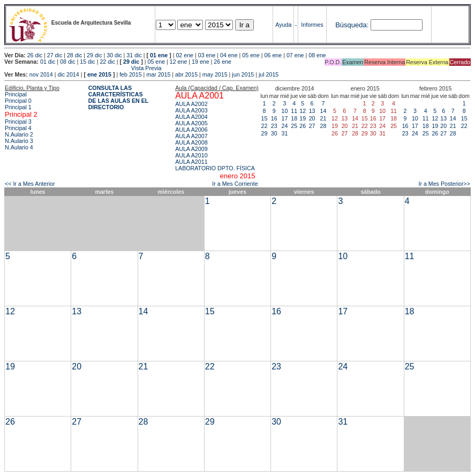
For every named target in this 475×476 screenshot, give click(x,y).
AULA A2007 (191, 136)
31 (285, 133)
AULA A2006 (191, 130)
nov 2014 (41, 74)
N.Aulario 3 (19, 141)
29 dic (94, 55)
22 (265, 126)
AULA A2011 (191, 162)
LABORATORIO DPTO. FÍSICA (215, 168)
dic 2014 (68, 74)
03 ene (207, 55)
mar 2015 (158, 74)
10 (285, 111)
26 (303, 126)
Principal (16, 94)
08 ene (317, 55)
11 (294, 111)
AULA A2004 (191, 117)
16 (274, 118)
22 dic (107, 62)
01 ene (159, 55)
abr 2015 (186, 74)
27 (312, 126)
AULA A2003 (191, 110)
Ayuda (283, 25)
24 (285, 126)
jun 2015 (243, 74)
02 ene (184, 55)
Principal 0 (18, 101)
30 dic (114, 55)
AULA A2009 (191, 149)
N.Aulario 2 (19, 134)
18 (294, 118)
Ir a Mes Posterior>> (444, 184)
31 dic (134, 55)
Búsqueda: (352, 25)
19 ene (201, 62)
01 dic (48, 62)
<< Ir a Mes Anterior (30, 184)
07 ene (295, 55)
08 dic (67, 62)
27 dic (55, 55)
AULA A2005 (191, 123)
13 (312, 111)
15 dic (87, 62)
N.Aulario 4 (19, 147)
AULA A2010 (191, 155)
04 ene (229, 55)
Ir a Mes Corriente (235, 184)
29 (265, 133)
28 (323, 126)
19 (303, 118)
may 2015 (215, 74)
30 (274, 133)
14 (323, 111)
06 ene (273, 55)
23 (274, 126)
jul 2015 (269, 74)
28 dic (74, 55)
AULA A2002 (191, 104)
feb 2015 (130, 74)
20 (312, 118)
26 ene (223, 62)
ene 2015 (99, 74)
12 (303, 111)
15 (265, 118)
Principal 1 (18, 107)
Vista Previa (83, 68)
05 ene (251, 55)
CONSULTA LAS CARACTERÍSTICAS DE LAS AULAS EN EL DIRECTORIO (119, 97)
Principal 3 (18, 122)
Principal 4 (18, 128)
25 (294, 126)
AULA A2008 (191, 142)
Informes (312, 25)
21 (323, 118)
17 (285, 118)
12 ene (179, 62)
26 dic (35, 55)
